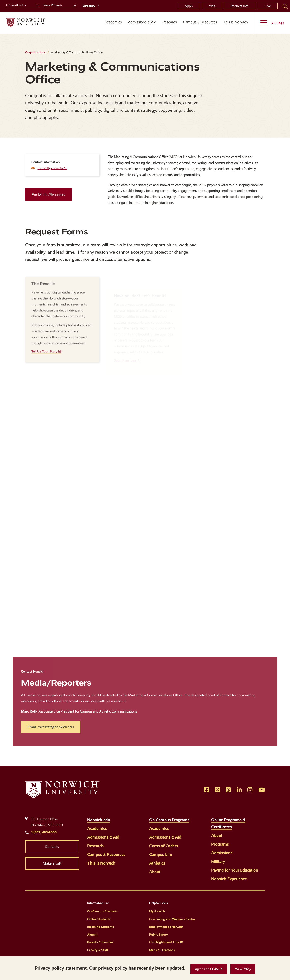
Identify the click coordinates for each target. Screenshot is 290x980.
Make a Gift (52, 863)
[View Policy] (243, 969)
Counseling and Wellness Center (172, 919)
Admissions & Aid (142, 22)
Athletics (157, 863)
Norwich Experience (229, 879)
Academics (113, 22)
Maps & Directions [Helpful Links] (162, 950)
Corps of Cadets (164, 846)
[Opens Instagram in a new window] (250, 790)
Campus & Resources (200, 22)
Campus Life (161, 854)
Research (170, 22)
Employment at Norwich (166, 927)
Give (268, 6)
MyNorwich (157, 911)
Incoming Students (101, 927)
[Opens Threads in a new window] (228, 790)
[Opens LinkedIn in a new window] (239, 790)
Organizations (35, 52)
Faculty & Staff (98, 950)
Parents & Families (100, 942)
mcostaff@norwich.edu (52, 168)
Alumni (92, 935)
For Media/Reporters (48, 195)
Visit (212, 6)
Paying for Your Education (235, 870)
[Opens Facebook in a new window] (207, 790)
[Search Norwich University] (285, 6)
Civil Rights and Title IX (166, 942)
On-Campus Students (103, 911)
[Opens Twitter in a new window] (218, 790)
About (155, 872)
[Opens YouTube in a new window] (262, 790)
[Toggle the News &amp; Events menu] (73, 5)
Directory (89, 6)
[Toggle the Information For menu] (36, 5)
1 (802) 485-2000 (44, 832)
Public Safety (159, 935)
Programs (220, 844)
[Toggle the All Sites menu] (272, 23)
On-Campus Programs (169, 820)
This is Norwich (236, 22)
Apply (189, 6)
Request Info (240, 6)
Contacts (52, 847)
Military (218, 861)
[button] (209, 969)
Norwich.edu (99, 820)
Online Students (99, 919)
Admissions (222, 853)
